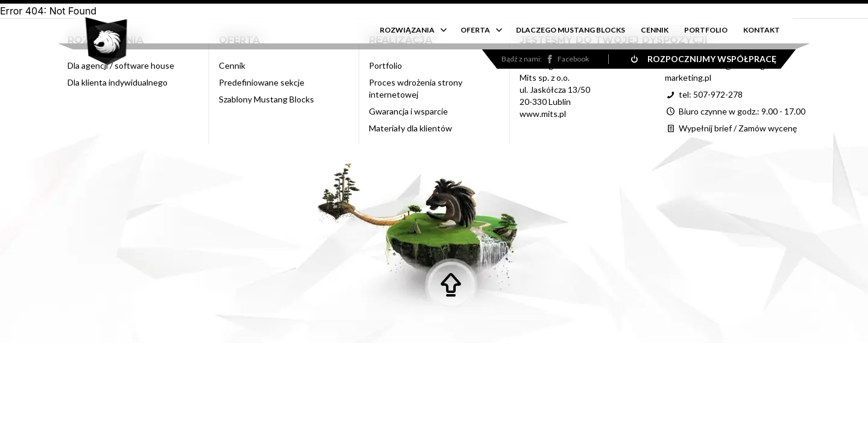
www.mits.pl (543, 114)
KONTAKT (762, 30)
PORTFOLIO (706, 30)
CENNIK (655, 30)
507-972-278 (718, 94)
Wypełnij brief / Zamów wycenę (731, 128)
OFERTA (475, 30)
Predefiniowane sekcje (262, 82)
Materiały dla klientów (410, 128)
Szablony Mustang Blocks (266, 99)
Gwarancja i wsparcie (408, 111)
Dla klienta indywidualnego (118, 82)
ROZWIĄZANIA (407, 30)
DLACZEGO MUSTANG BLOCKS (571, 30)
